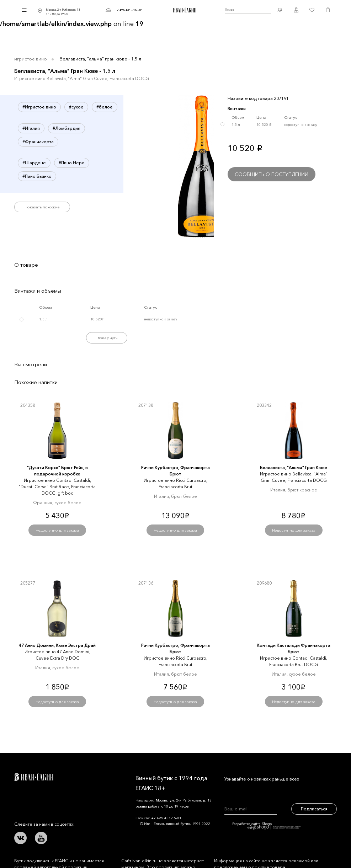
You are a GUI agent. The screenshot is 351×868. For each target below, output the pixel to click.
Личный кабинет (296, 10)
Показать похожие (42, 207)
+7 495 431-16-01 (166, 818)
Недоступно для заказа (57, 530)
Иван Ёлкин (34, 777)
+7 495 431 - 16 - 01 (129, 10)
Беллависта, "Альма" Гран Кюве (294, 467)
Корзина (328, 10)
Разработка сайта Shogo (267, 826)
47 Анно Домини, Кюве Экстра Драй (57, 645)
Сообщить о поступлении (272, 174)
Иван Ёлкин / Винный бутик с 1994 (184, 10)
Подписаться (314, 809)
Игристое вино (31, 59)
